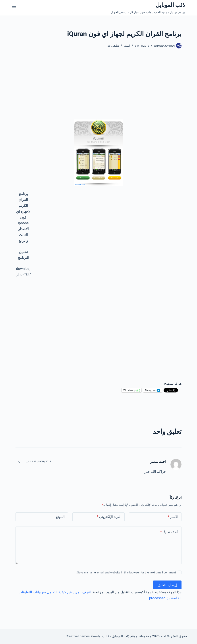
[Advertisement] (114, 88)
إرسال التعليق (167, 585)
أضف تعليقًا (169, 532)
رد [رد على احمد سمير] (19, 462)
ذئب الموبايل (170, 5)
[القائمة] (14, 8)
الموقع (60, 517)
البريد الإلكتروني (109, 517)
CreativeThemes (78, 636)
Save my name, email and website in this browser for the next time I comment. (126, 572)
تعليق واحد (113, 46)
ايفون (127, 46)
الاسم (173, 517)
